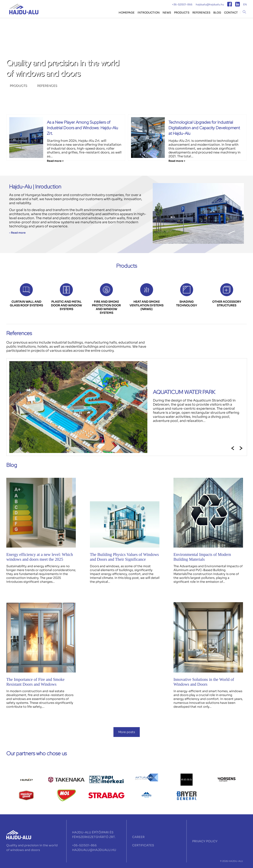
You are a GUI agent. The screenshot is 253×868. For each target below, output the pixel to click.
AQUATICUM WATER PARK (184, 392)
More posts (127, 732)
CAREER (138, 837)
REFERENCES (201, 13)
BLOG (217, 13)
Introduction (149, 13)
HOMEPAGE (127, 13)
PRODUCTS (182, 13)
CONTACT (231, 13)
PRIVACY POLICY (205, 841)
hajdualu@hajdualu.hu (210, 5)
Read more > (55, 161)
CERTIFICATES (143, 845)
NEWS (167, 13)
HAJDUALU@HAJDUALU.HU (94, 850)
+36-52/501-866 (182, 5)
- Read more (17, 233)
